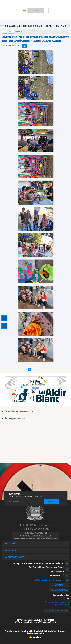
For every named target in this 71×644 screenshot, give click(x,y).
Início (5, 32)
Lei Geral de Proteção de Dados (56, 611)
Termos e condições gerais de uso (57, 602)
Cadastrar (52, 501)
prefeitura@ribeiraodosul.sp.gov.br (49, 580)
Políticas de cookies (62, 605)
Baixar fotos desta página (12, 46)
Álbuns (11, 32)
